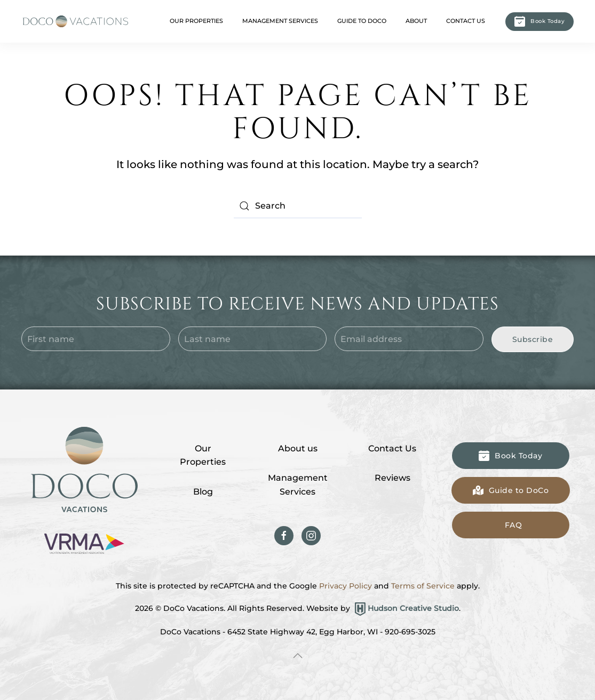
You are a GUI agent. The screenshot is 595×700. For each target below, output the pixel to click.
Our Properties (203, 455)
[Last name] (253, 339)
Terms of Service (423, 586)
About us (298, 448)
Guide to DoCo (362, 21)
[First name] (96, 339)
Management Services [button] (280, 21)
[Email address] (409, 339)
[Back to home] (75, 21)
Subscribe (533, 339)
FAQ (514, 525)
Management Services (298, 485)
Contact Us (466, 21)
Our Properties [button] (196, 21)
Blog (203, 492)
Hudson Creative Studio (413, 608)
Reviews (392, 478)
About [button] (416, 21)
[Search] (298, 206)
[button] (298, 656)
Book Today (540, 21)
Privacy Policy (346, 586)
